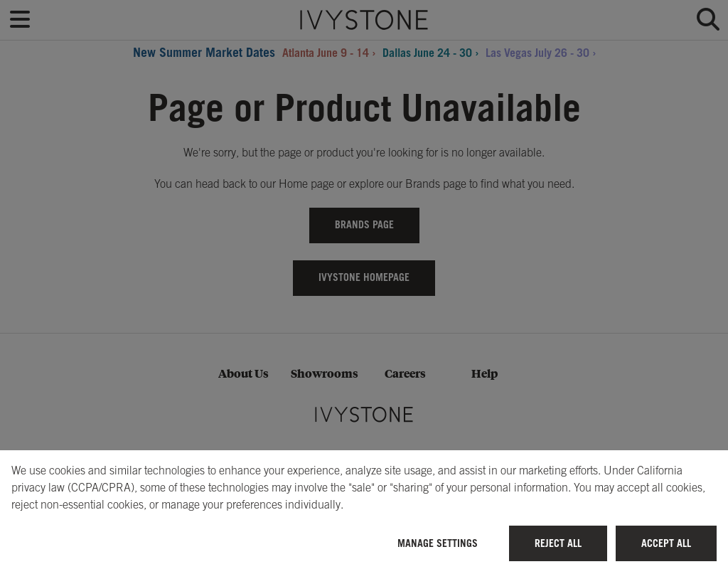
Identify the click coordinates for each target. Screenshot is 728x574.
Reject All (558, 543)
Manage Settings (438, 543)
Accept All (666, 543)
